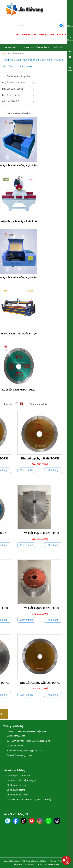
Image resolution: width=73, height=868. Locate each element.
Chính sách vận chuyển (18, 785)
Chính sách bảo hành (17, 795)
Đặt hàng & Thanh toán (18, 776)
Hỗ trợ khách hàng (14, 770)
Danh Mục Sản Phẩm (35, 48)
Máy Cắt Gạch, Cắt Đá (13, 89)
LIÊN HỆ (58, 47)
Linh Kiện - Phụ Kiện (53, 60)
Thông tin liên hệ (13, 726)
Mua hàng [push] (53, 470)
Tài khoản (70, 37)
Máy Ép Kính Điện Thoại (13, 83)
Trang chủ (8, 60)
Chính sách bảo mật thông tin (21, 780)
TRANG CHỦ (10, 47)
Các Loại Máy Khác (11, 101)
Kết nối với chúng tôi (16, 814)
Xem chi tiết (26, 470)
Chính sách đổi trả (16, 790)
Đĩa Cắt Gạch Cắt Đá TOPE (17, 67)
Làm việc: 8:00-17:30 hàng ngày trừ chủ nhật (29, 799)
